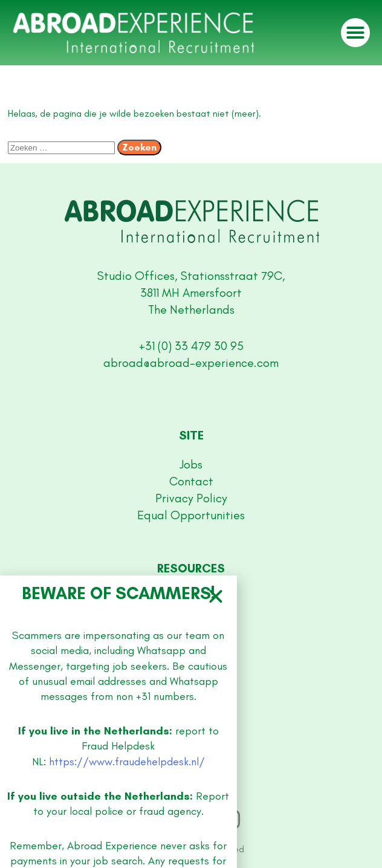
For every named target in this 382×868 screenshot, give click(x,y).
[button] (216, 856)
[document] (191, 434)
